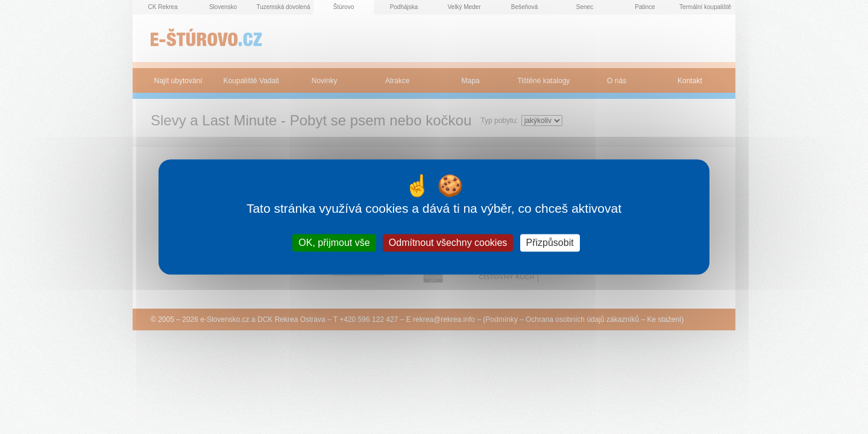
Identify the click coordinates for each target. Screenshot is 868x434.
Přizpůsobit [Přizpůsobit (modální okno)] (550, 243)
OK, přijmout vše (334, 243)
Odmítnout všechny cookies (448, 243)
